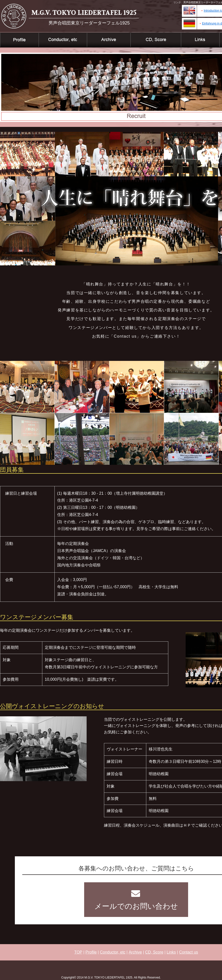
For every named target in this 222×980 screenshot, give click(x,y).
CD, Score (154, 952)
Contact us (189, 952)
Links (171, 952)
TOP (78, 952)
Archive (135, 952)
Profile (91, 952)
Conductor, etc (113, 952)
